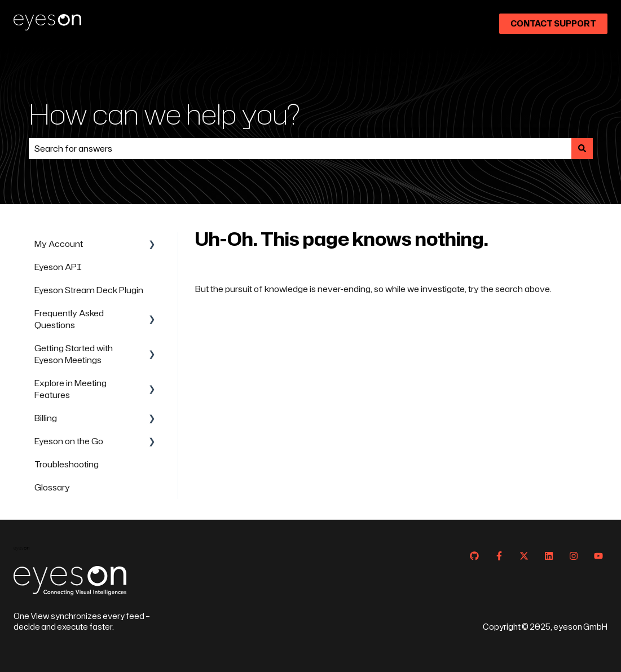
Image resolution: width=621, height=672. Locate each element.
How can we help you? (164, 114)
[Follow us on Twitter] (524, 556)
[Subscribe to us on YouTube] (598, 556)
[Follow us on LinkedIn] (549, 556)
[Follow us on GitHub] (474, 556)
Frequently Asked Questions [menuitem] (69, 319)
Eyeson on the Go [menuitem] (69, 441)
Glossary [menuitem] (52, 487)
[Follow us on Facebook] (499, 556)
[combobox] (300, 149)
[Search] (582, 149)
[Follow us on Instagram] (574, 556)
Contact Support (553, 23)
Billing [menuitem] (46, 418)
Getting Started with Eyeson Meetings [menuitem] (74, 354)
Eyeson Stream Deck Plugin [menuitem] (89, 290)
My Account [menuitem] (59, 244)
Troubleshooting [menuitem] (67, 464)
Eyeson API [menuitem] (58, 267)
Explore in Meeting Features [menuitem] (71, 389)
